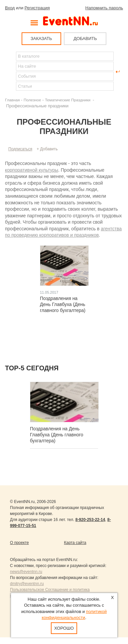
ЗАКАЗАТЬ (41, 38)
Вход (10, 8)
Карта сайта (75, 543)
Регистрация (37, 8)
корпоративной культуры (32, 170)
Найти (10, 72)
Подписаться (20, 149)
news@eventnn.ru (26, 572)
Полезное (32, 100)
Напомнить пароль (104, 8)
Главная (12, 100)
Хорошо (64, 628)
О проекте (19, 543)
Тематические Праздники (68, 100)
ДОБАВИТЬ (85, 38)
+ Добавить (47, 149)
